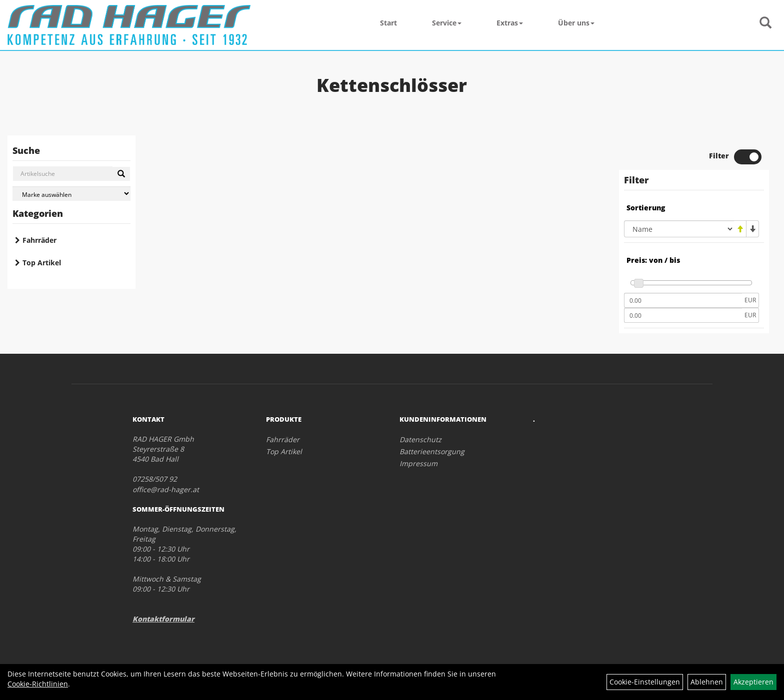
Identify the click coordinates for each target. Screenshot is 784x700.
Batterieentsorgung (432, 451)
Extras (510, 23)
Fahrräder (39, 240)
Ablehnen (707, 682)
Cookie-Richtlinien (38, 684)
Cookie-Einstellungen (645, 682)
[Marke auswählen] (71, 194)
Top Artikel (42, 263)
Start (388, 23)
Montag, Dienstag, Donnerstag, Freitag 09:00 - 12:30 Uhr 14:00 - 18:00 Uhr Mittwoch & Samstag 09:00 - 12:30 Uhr (184, 559)
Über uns (576, 23)
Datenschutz (420, 439)
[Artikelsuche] (765, 23)
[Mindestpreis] (683, 300)
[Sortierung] (679, 229)
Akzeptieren (753, 682)
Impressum (418, 463)
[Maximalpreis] (683, 315)
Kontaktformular (163, 619)
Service (447, 23)
